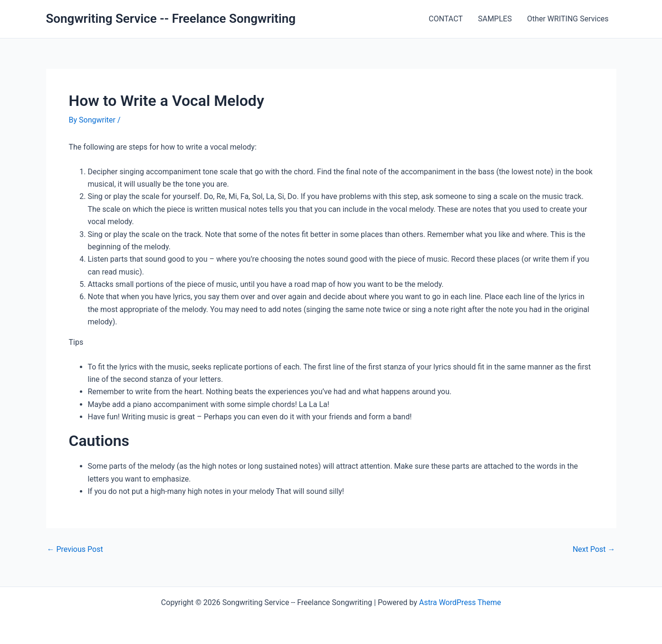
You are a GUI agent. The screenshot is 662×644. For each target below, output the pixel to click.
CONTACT (446, 19)
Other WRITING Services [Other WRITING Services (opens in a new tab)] (568, 19)
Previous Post (75, 549)
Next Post (594, 549)
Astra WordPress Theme (460, 602)
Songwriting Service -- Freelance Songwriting (171, 19)
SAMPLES (495, 19)
